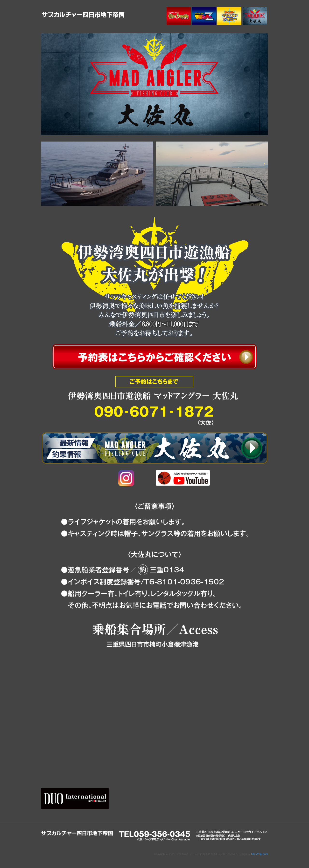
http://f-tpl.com (260, 854)
